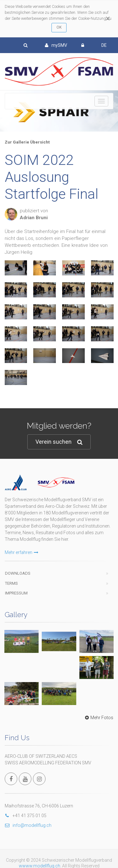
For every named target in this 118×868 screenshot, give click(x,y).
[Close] (108, 19)
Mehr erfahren (21, 537)
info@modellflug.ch (28, 738)
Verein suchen (59, 442)
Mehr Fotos (98, 630)
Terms (11, 568)
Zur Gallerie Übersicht (27, 142)
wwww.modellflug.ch (40, 778)
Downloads (18, 558)
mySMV (56, 45)
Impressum (16, 577)
